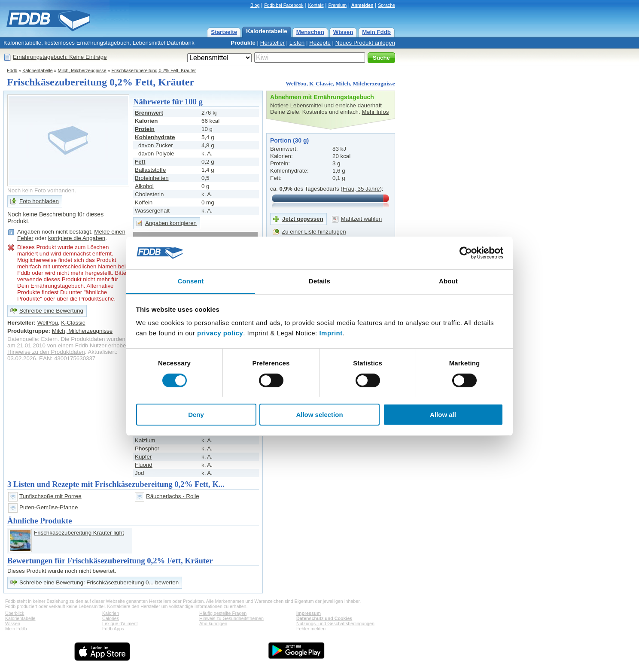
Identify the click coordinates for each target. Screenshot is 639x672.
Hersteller (272, 43)
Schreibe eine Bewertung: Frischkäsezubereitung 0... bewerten (99, 582)
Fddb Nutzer (91, 345)
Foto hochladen (39, 201)
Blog (255, 5)
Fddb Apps (113, 629)
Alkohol (144, 186)
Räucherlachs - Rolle (173, 496)
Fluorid (144, 465)
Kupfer (143, 457)
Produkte (243, 43)
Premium (337, 5)
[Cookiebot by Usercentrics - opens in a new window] (466, 253)
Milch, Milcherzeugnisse (82, 70)
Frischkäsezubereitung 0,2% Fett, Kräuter (154, 70)
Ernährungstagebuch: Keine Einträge (60, 57)
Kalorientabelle (267, 31)
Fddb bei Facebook (284, 5)
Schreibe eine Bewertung (51, 311)
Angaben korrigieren (171, 223)
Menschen (310, 32)
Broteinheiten (152, 178)
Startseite (224, 32)
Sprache (386, 5)
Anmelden (362, 5)
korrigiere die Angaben (77, 238)
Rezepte (320, 43)
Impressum (309, 613)
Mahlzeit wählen (362, 219)
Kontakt (316, 5)
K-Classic (321, 84)
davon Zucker (156, 145)
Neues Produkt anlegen (365, 43)
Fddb (12, 70)
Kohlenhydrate (155, 137)
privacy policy (220, 333)
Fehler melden (311, 629)
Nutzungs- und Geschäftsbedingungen (335, 623)
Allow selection (319, 415)
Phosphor (147, 449)
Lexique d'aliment (120, 623)
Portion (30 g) (289, 140)
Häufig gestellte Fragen (223, 613)
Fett (140, 162)
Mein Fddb (376, 32)
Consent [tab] (191, 281)
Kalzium (145, 440)
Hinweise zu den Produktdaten (46, 352)
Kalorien (111, 613)
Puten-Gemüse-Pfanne (49, 507)
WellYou (296, 84)
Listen (297, 43)
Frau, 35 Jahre (361, 189)
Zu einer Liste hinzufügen (314, 232)
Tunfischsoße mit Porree (50, 496)
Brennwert (149, 113)
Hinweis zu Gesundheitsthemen (231, 618)
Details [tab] (319, 281)
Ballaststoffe (150, 170)
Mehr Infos (375, 112)
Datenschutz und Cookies (324, 618)
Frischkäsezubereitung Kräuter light (79, 533)
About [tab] (448, 281)
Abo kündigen (213, 623)
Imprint (331, 333)
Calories (111, 618)
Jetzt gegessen (303, 219)
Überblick (15, 613)
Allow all (443, 415)
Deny (196, 415)
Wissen (343, 32)
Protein (145, 129)
